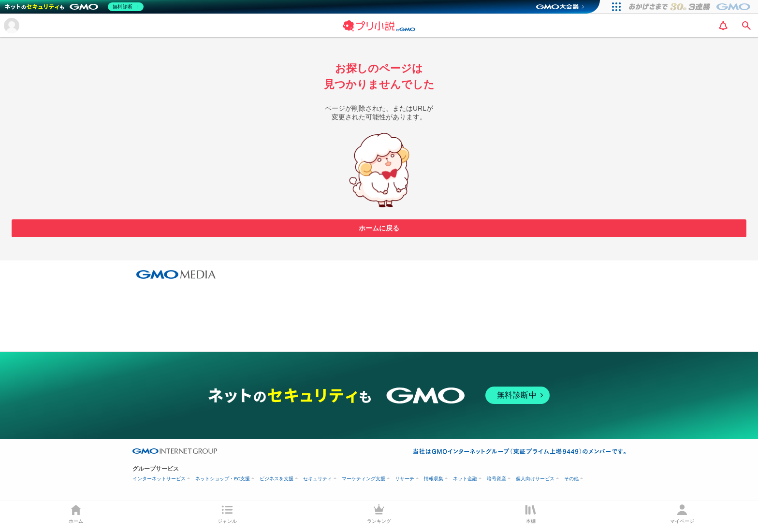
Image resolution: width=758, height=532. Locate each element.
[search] (746, 26)
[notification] (723, 26)
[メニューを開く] (12, 26)
